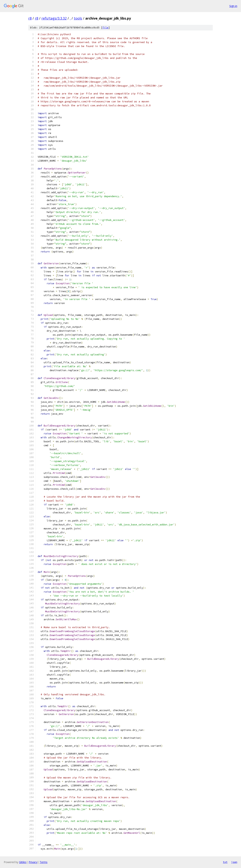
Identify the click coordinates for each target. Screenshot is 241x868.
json (234, 862)
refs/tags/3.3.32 (54, 18)
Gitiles (23, 862)
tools (78, 18)
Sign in (233, 6)
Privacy (33, 862)
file (105, 28)
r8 (30, 18)
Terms (43, 862)
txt (225, 862)
